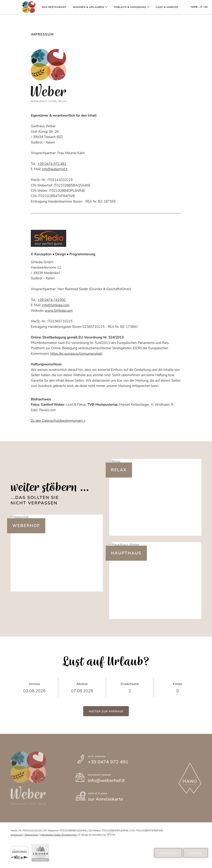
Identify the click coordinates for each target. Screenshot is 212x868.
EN (206, 7)
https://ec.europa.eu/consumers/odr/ (76, 354)
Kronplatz (40, 853)
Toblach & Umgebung (130, 7)
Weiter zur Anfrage (106, 711)
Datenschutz (31, 835)
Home (194, 7)
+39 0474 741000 (52, 300)
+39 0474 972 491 (52, 164)
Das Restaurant (54, 7)
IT (201, 7)
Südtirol (19, 853)
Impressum (17, 835)
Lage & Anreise (167, 7)
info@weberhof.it (55, 169)
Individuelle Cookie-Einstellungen (58, 835)
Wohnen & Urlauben (88, 7)
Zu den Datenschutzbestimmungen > (58, 421)
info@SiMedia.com (56, 305)
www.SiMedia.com (59, 311)
